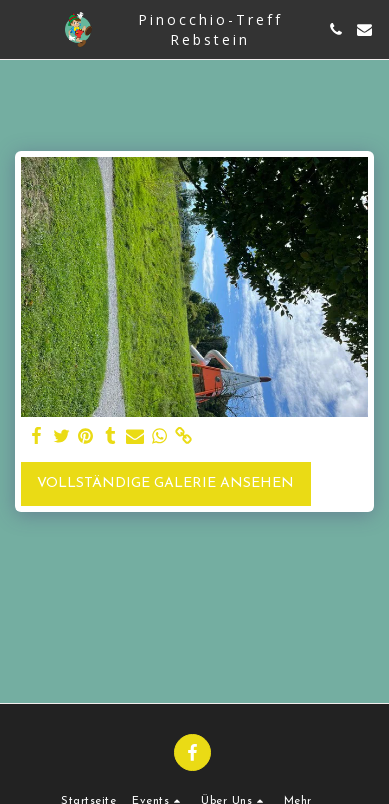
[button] (22, 29)
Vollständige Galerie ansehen (165, 483)
